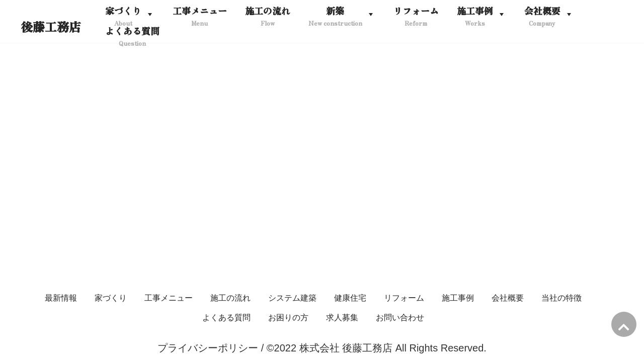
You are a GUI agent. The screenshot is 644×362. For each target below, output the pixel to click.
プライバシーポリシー (208, 348)
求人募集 (342, 318)
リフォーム (404, 298)
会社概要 (508, 298)
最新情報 (61, 298)
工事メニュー (169, 298)
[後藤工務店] (51, 27)
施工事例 (458, 298)
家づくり (111, 298)
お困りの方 (288, 318)
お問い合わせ (400, 318)
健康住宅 (350, 298)
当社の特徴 (561, 298)
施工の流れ (230, 298)
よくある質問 (226, 318)
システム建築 (292, 298)
